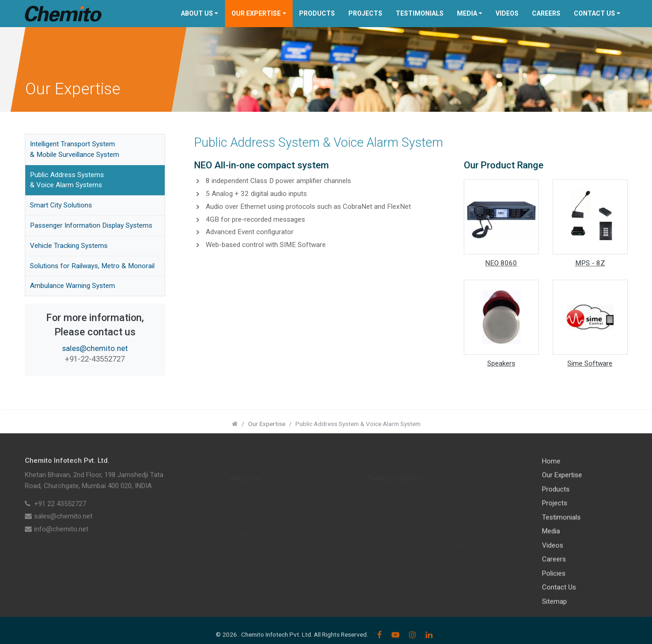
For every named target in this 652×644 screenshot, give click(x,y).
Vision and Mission (263, 496)
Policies (554, 581)
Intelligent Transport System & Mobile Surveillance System (75, 149)
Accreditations (257, 566)
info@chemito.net (61, 537)
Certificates (252, 580)
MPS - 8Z (590, 263)
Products (317, 13)
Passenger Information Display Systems (91, 225)
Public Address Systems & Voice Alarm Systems (67, 180)
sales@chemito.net (95, 348)
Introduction (253, 482)
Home (551, 469)
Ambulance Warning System (72, 286)
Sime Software (590, 363)
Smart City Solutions (61, 205)
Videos (507, 13)
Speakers (501, 363)
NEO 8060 (501, 263)
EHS (241, 552)
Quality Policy (255, 524)
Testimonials (420, 13)
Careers (546, 13)
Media (467, 13)
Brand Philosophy (261, 510)
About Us (197, 13)
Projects (365, 13)
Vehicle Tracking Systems (69, 246)
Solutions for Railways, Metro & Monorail (92, 266)
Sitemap (554, 609)
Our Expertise (256, 13)
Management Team (264, 538)
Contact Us (594, 13)
